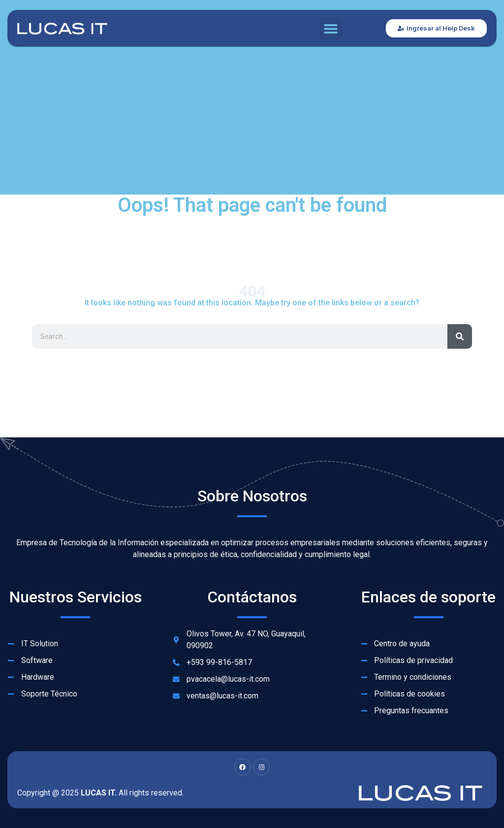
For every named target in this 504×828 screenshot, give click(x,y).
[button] (331, 28)
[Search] (460, 336)
